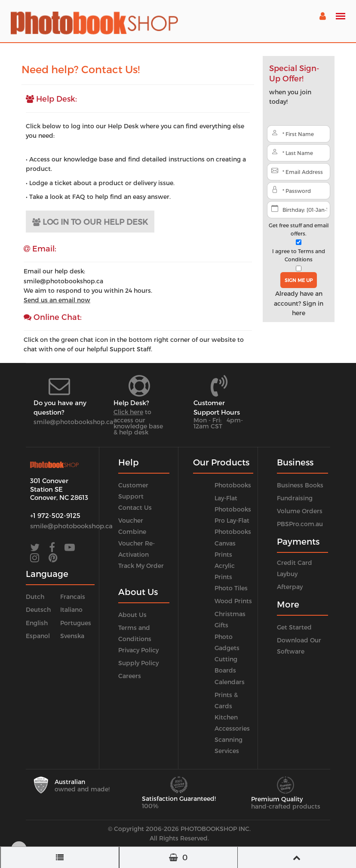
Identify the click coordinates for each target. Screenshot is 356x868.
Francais (73, 597)
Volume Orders (300, 511)
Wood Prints (233, 601)
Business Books (300, 485)
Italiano (71, 609)
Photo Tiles (231, 588)
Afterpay (290, 587)
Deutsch (38, 609)
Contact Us (135, 507)
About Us (132, 615)
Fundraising (295, 498)
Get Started (294, 627)
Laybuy (287, 574)
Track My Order (141, 566)
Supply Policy (138, 663)
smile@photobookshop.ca (73, 422)
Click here (128, 412)
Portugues (76, 623)
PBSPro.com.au (300, 524)
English (37, 623)
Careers (130, 676)
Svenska (72, 636)
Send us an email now (57, 300)
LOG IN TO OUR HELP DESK (90, 222)
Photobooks (233, 485)
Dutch (35, 597)
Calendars (230, 682)
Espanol (38, 636)
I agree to (299, 255)
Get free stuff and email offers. (299, 229)
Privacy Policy (138, 650)
